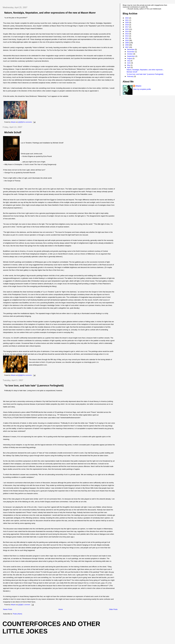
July (129, 61)
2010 (127, 40)
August (130, 58)
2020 (127, 22)
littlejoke (138, 86)
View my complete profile (142, 89)
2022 (127, 18)
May (129, 65)
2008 (127, 45)
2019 (127, 25)
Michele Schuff (13, 132)
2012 (127, 36)
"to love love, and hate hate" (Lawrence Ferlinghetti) (34, 386)
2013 (127, 34)
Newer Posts (8, 609)
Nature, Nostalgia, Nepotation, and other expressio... (145, 70)
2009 (127, 43)
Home (61, 609)
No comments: (28, 122)
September (131, 56)
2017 (127, 27)
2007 (127, 47)
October (130, 54)
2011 (127, 38)
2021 (127, 20)
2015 (127, 29)
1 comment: (27, 605)
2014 (127, 31)
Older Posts (113, 609)
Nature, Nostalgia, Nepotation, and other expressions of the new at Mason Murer (50, 13)
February (131, 76)
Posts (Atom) (18, 614)
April (129, 67)
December (131, 49)
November (131, 52)
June (129, 63)
